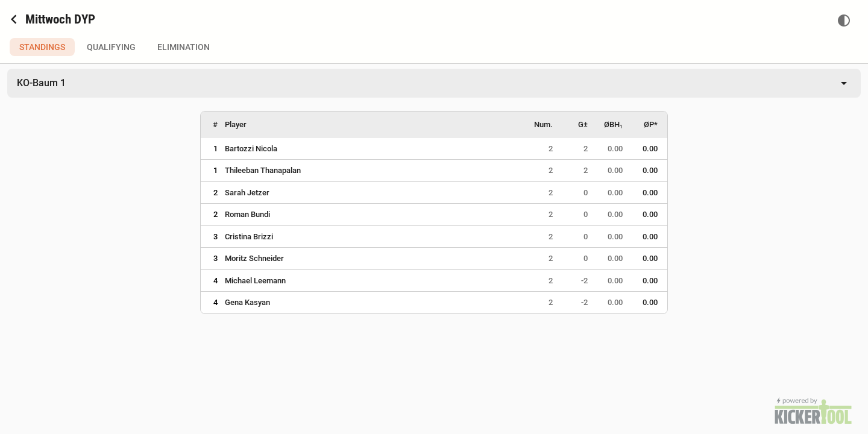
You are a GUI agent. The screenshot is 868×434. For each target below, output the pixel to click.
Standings (42, 47)
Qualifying (111, 47)
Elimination (184, 47)
